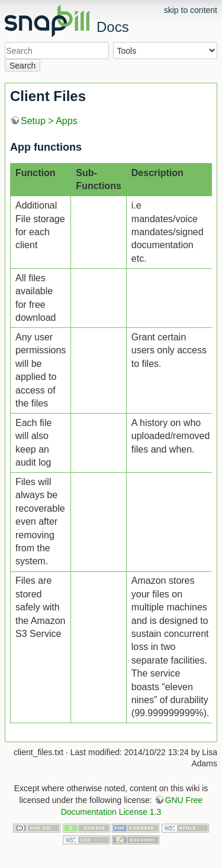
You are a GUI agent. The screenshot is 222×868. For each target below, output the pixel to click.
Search (22, 66)
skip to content (191, 10)
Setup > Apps (49, 121)
